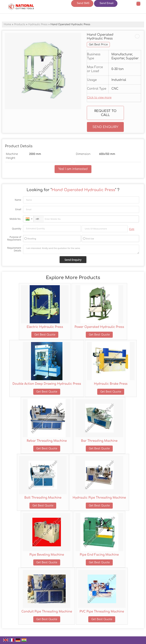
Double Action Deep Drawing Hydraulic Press (47, 384)
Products (20, 24)
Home (8, 24)
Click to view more (99, 98)
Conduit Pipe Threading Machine (47, 612)
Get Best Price (98, 45)
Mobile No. (15, 219)
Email (18, 209)
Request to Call (105, 113)
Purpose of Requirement (14, 238)
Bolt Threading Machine (43, 498)
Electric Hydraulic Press (45, 327)
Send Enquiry (105, 127)
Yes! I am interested (73, 169)
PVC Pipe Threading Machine (102, 612)
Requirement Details (14, 249)
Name (18, 200)
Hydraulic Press (38, 24)
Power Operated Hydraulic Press (99, 327)
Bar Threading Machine (99, 441)
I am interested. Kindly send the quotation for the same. (81, 249)
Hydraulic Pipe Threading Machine (99, 498)
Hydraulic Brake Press (111, 384)
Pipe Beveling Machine (47, 555)
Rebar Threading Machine (47, 441)
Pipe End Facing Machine (99, 555)
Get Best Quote (45, 335)
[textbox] (105, 229)
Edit (132, 229)
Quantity (17, 229)
